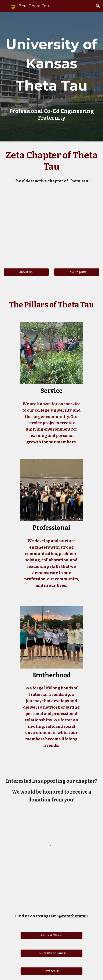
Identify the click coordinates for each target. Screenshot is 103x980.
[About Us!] (26, 272)
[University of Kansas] (51, 953)
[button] (5, 6)
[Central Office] (51, 935)
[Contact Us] (51, 971)
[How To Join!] (77, 272)
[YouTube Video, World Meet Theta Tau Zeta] (51, 228)
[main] (51, 67)
